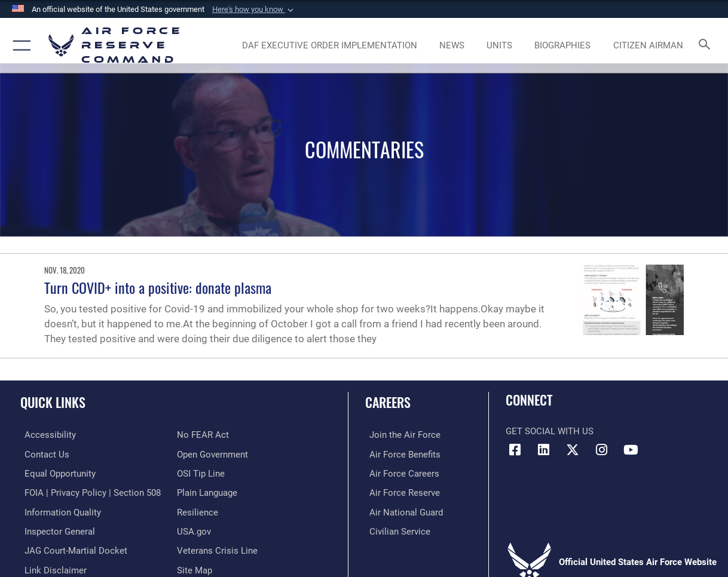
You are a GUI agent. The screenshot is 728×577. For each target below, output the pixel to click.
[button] (254, 10)
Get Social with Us (550, 431)
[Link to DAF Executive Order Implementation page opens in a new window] (330, 45)
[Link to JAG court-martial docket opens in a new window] (72, 548)
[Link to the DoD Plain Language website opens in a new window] (207, 492)
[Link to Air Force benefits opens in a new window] (401, 454)
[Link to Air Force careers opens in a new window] (400, 473)
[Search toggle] (707, 45)
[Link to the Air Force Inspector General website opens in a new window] (56, 530)
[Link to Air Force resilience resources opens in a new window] (198, 511)
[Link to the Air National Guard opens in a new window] (402, 511)
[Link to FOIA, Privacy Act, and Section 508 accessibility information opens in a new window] (88, 492)
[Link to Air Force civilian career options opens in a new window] (396, 530)
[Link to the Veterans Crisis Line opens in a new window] (217, 548)
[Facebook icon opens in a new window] (515, 450)
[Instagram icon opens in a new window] (602, 450)
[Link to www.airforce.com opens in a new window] (401, 435)
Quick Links (53, 402)
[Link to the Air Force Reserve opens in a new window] (400, 492)
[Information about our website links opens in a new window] (51, 567)
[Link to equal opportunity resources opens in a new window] (56, 473)
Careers (388, 402)
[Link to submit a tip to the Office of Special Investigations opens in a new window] (201, 473)
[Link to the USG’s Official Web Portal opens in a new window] (194, 530)
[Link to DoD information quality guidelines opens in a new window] (59, 511)
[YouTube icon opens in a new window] (631, 450)
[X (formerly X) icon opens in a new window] (573, 450)
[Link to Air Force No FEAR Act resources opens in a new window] (203, 435)
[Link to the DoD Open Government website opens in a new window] (212, 454)
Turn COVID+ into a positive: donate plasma (158, 287)
